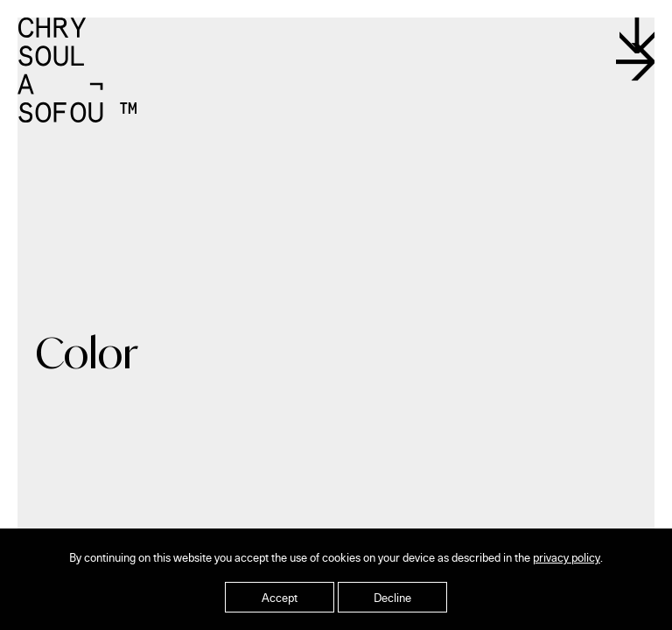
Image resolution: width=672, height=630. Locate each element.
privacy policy (567, 557)
